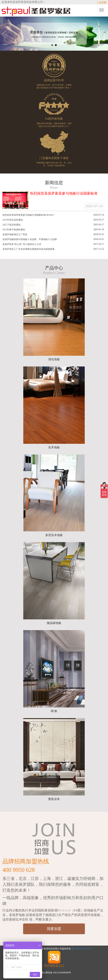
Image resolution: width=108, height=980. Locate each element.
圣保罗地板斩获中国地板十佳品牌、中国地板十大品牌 (30, 239)
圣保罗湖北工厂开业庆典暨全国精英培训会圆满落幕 (28, 249)
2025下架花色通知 (11, 225)
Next (103, 34)
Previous (5, 34)
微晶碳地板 (54, 623)
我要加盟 (54, 929)
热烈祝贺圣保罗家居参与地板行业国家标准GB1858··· (29, 215)
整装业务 (54, 799)
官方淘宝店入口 (54, 959)
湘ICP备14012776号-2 (82, 949)
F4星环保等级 (54, 119)
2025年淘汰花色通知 (13, 220)
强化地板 (54, 359)
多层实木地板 (54, 535)
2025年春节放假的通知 (14, 230)
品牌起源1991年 (54, 80)
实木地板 (54, 447)
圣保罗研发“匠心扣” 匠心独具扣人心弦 (22, 244)
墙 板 (54, 711)
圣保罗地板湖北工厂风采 (15, 234)
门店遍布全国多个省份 (54, 158)
